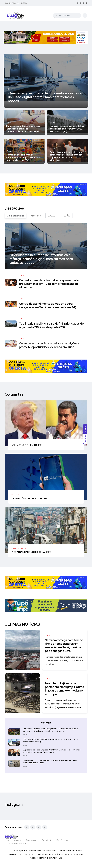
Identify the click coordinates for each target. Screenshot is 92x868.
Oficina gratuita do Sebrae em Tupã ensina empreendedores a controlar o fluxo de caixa (50, 765)
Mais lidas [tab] (36, 216)
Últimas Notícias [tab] (15, 216)
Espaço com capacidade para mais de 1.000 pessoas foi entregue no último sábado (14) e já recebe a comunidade (64, 707)
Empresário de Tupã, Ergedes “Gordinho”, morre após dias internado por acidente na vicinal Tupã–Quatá (52, 755)
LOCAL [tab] (51, 216)
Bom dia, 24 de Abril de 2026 (16, 3)
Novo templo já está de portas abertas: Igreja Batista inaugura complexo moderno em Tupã (64, 692)
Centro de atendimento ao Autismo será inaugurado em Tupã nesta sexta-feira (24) (24, 157)
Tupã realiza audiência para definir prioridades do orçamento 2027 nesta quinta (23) (67, 129)
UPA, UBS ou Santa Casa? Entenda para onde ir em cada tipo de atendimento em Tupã (50, 744)
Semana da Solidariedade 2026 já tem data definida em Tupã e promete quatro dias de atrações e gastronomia (50, 734)
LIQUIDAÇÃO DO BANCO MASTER (29, 498)
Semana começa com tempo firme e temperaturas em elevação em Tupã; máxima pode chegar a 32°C (64, 647)
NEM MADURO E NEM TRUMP (27, 445)
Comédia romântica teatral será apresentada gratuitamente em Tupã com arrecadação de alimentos (66, 156)
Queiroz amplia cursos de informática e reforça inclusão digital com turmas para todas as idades (45, 97)
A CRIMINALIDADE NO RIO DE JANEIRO (31, 552)
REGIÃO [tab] (66, 216)
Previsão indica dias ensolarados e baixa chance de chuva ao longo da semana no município (65, 664)
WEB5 (79, 854)
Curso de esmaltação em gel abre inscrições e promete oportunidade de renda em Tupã (23, 129)
